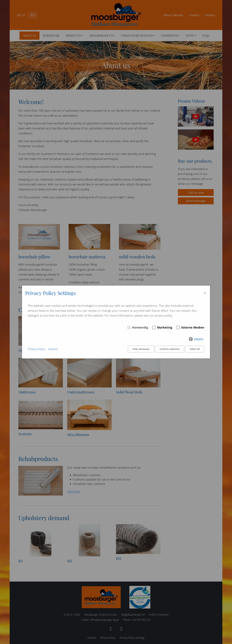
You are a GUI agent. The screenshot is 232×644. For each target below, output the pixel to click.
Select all (195, 349)
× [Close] (205, 293)
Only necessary (141, 349)
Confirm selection (169, 349)
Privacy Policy (36, 349)
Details (199, 339)
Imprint (53, 349)
